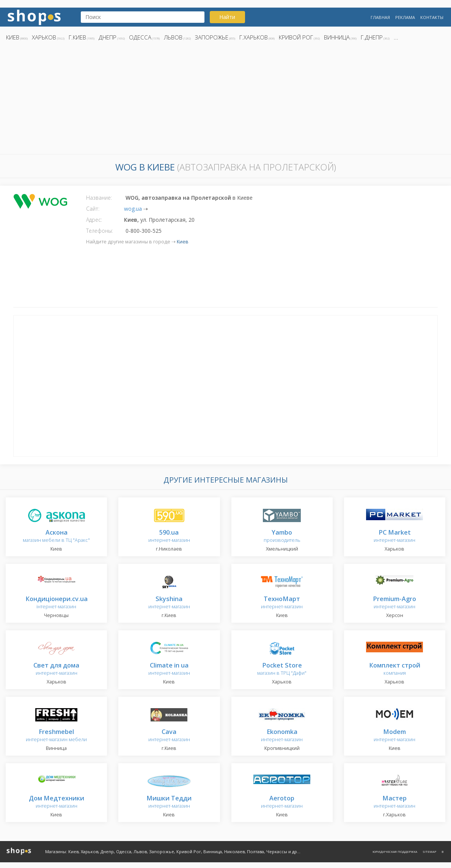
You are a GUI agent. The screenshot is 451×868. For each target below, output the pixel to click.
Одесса (140, 37)
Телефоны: (100, 231)
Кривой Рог (296, 37)
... (396, 37)
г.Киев (77, 37)
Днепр (108, 37)
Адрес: (94, 220)
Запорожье (212, 37)
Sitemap (429, 851)
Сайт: (93, 209)
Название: (99, 198)
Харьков (44, 37)
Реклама (405, 17)
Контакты (432, 17)
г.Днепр (372, 37)
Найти (227, 17)
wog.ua (133, 209)
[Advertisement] (225, 100)
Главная (380, 17)
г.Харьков (254, 37)
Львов (173, 37)
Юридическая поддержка (395, 851)
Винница (337, 37)
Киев (13, 37)
